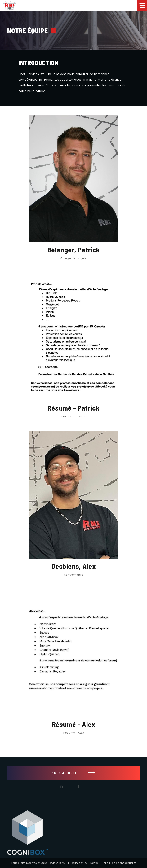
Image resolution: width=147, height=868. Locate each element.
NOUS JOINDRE (73, 773)
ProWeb (94, 863)
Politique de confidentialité (119, 863)
